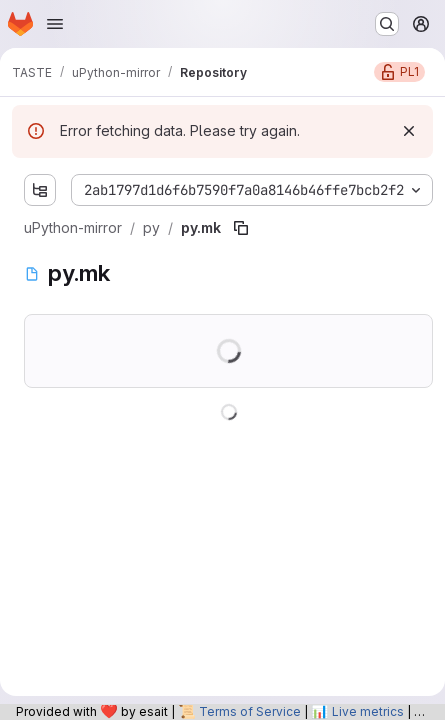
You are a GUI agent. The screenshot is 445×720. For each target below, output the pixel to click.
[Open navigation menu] (55, 24)
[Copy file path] (241, 228)
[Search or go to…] (387, 24)
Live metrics (368, 711)
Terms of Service (250, 711)
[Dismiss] (409, 131)
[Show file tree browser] (40, 190)
